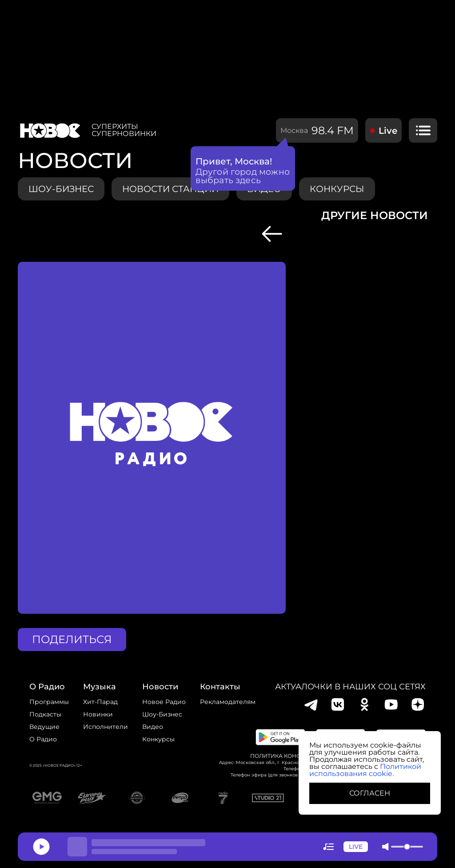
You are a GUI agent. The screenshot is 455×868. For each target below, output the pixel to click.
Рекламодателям (228, 702)
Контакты (220, 687)
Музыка (100, 687)
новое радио (164, 702)
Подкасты (45, 714)
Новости (160, 687)
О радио (43, 739)
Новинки (98, 714)
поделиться (72, 639)
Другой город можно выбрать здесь (243, 176)
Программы (49, 702)
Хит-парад (100, 702)
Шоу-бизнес (61, 189)
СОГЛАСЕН (370, 793)
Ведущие (44, 727)
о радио (47, 687)
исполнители (106, 727)
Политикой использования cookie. (365, 770)
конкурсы (337, 189)
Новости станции (170, 189)
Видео (153, 727)
